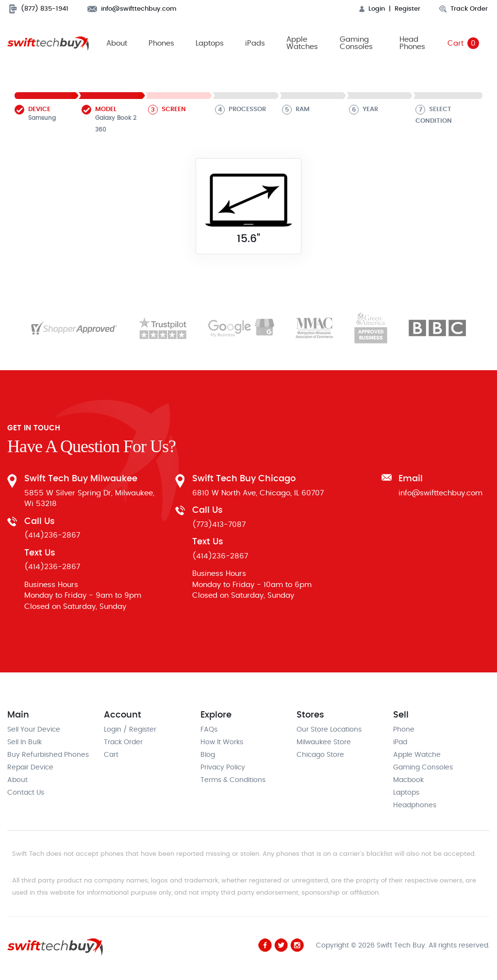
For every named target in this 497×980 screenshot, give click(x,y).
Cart (463, 44)
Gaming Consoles (356, 44)
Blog (208, 755)
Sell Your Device (34, 730)
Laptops (210, 43)
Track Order (464, 9)
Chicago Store (320, 755)
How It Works (222, 743)
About (117, 43)
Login (372, 9)
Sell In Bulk (25, 743)
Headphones (415, 806)
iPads (255, 43)
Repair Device (30, 768)
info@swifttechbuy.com (132, 9)
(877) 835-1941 (39, 9)
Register (407, 9)
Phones (161, 43)
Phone (404, 730)
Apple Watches (302, 44)
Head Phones (412, 44)
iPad (400, 743)
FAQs (209, 730)
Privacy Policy (223, 768)
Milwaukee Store (324, 743)
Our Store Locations (329, 730)
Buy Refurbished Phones (48, 755)
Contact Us (26, 793)
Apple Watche (417, 755)
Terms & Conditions (233, 781)
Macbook (408, 781)
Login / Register (130, 730)
